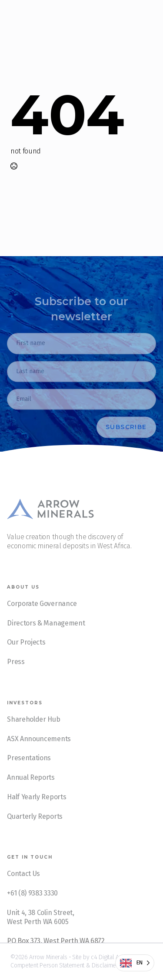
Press (16, 671)
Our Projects (26, 652)
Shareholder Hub (33, 729)
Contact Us (23, 884)
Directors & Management (46, 633)
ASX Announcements (39, 748)
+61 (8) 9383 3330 (32, 903)
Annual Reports (31, 787)
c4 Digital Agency (112, 957)
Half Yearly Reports (37, 806)
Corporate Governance (42, 613)
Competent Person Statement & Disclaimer (64, 965)
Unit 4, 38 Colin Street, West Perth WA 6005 (40, 927)
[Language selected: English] (135, 963)
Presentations (29, 768)
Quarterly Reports (35, 826)
